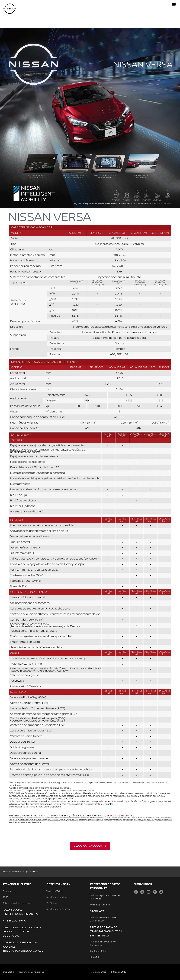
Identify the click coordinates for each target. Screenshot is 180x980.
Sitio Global (9, 972)
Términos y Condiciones (31, 972)
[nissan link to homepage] (10, 9)
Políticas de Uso (98, 972)
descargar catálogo (88, 846)
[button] (174, 5)
